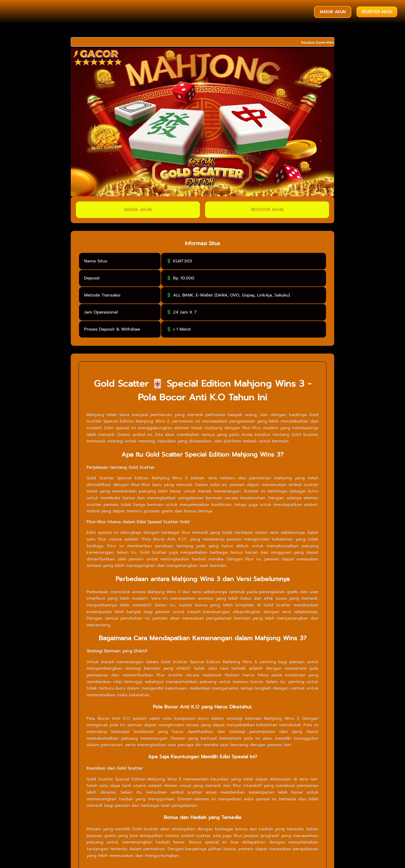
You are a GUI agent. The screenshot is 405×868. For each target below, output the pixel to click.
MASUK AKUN (333, 12)
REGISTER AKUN (377, 12)
